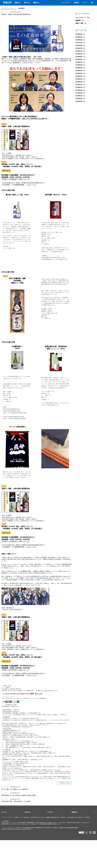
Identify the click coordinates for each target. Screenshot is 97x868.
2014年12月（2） (81, 82)
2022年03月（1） (81, 34)
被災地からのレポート (9, 8)
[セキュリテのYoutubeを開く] (79, 833)
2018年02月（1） (81, 40)
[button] (13, 812)
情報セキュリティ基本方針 (22, 817)
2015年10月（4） (81, 54)
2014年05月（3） (81, 101)
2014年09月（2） (81, 90)
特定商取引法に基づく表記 (37, 817)
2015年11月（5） (81, 51)
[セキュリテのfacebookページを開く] (82, 833)
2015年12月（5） (81, 48)
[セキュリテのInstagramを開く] (90, 833)
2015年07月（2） (81, 62)
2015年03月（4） (81, 73)
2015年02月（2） (81, 76)
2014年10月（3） (81, 87)
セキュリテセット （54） (83, 18)
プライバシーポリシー (8, 817)
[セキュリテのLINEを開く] (94, 833)
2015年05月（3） (81, 68)
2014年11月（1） (81, 85)
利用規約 (87, 817)
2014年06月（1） (81, 99)
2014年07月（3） (81, 96)
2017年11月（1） (81, 43)
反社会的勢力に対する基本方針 (75, 817)
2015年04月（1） (81, 71)
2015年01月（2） (81, 79)
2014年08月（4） (81, 93)
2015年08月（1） (81, 59)
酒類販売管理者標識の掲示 (53, 817)
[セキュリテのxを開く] (87, 833)
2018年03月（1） (81, 37)
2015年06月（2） (81, 65)
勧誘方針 (63, 817)
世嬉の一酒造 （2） (81, 23)
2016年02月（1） (81, 45)
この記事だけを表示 (64, 783)
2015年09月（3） (81, 57)
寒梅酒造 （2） (80, 20)
